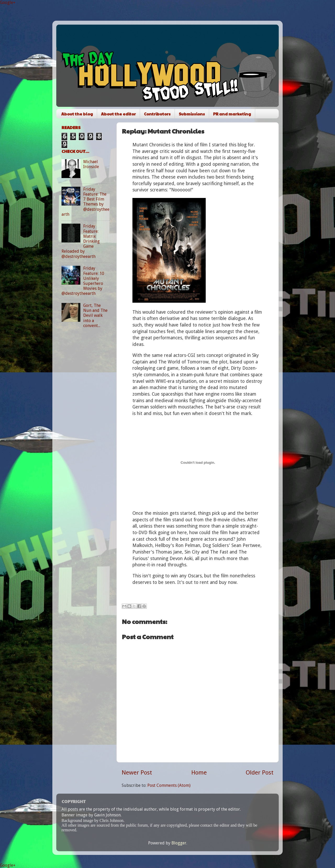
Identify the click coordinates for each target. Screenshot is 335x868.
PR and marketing (232, 114)
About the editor (118, 114)
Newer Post (137, 772)
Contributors (157, 114)
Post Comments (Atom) (169, 785)
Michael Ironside (91, 164)
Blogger (179, 843)
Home (199, 772)
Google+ (8, 2)
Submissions (192, 114)
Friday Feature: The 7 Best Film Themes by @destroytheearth (85, 202)
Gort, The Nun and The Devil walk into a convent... (95, 316)
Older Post (260, 772)
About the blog (77, 114)
